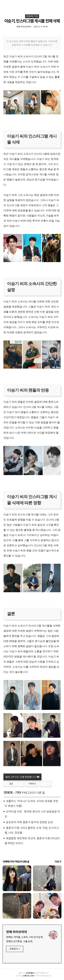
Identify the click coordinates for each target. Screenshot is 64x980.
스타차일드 (30, 973)
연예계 (8, 793)
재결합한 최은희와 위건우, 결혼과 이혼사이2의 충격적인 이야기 (32, 841)
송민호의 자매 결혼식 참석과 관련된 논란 (29, 822)
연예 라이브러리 (17, 932)
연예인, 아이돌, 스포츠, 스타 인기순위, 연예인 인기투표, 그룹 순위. (25, 939)
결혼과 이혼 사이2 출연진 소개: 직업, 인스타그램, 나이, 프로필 (32, 830)
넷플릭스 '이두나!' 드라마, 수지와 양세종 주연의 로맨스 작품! (31, 804)
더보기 (58, 862)
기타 (18, 793)
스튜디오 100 (28, 976)
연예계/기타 (32, 16)
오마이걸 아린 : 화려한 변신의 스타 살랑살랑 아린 (32, 814)
